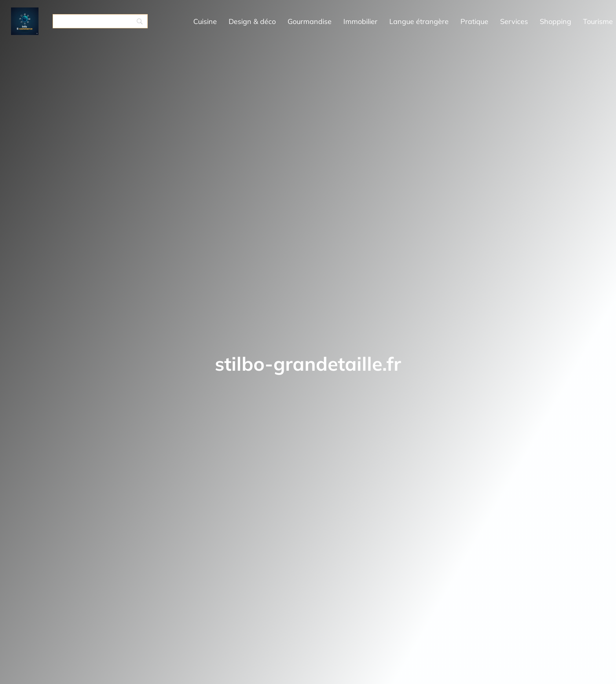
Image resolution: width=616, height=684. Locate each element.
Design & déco (252, 21)
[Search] (100, 21)
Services (514, 21)
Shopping (555, 21)
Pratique (474, 21)
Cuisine (205, 21)
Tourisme (598, 21)
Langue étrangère (419, 21)
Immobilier (360, 21)
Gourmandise (310, 21)
